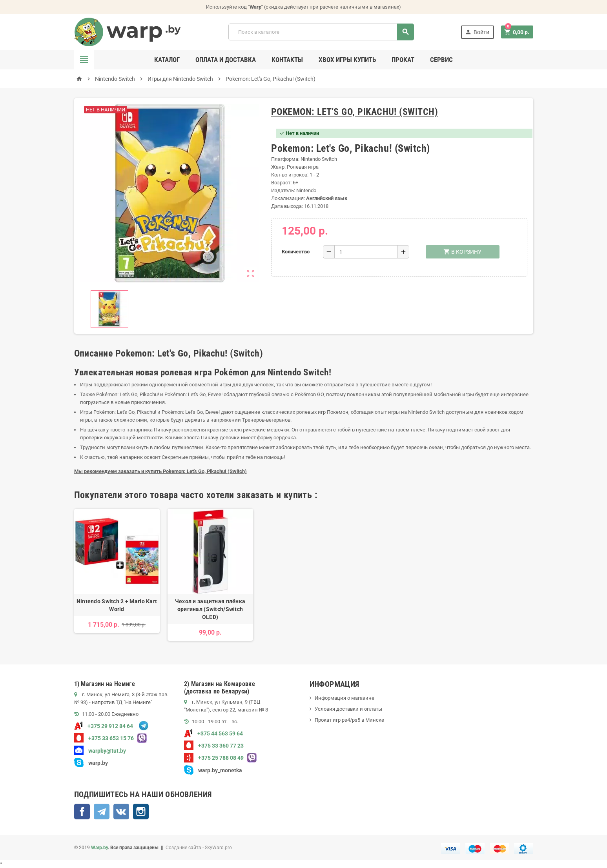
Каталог (167, 60)
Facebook (82, 812)
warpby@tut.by (100, 751)
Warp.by (99, 848)
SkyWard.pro (218, 848)
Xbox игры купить (347, 60)
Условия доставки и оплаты (348, 709)
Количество (296, 252)
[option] (117, 575)
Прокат (403, 60)
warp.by (98, 763)
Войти (477, 32)
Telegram (102, 812)
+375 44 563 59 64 (213, 733)
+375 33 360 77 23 (214, 746)
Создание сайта (183, 848)
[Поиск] (321, 32)
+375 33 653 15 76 (104, 738)
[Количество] (366, 252)
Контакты (287, 60)
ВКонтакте (121, 812)
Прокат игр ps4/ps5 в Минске (349, 720)
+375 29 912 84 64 (104, 726)
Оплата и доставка (226, 60)
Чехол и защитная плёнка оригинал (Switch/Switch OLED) (210, 609)
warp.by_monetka (213, 770)
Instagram (141, 812)
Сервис (441, 60)
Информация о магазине (345, 698)
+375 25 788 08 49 (214, 758)
